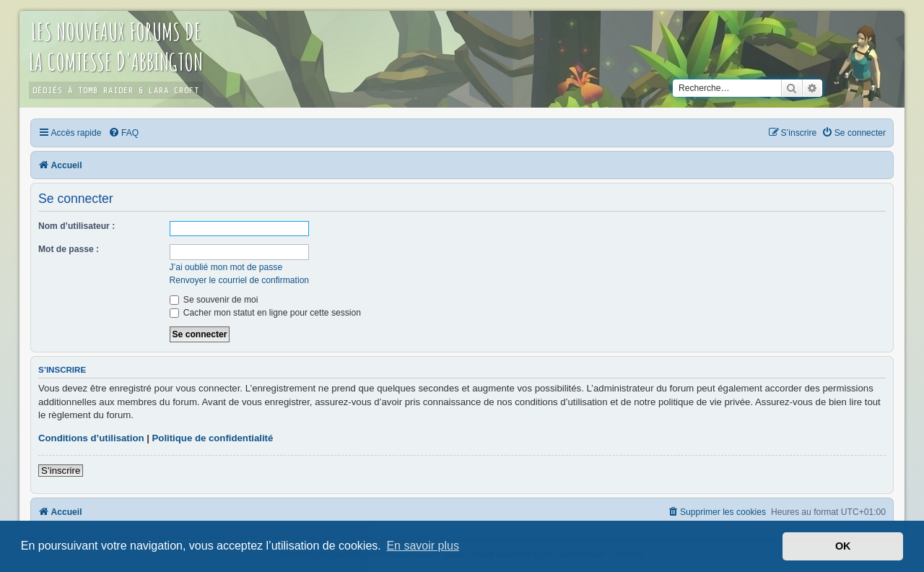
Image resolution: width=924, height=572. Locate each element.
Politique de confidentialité (213, 438)
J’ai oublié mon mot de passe (226, 267)
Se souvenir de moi (214, 300)
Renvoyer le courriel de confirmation (240, 280)
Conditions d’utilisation (91, 438)
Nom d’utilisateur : (77, 226)
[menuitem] (123, 133)
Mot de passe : (69, 249)
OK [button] (843, 546)
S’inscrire (61, 471)
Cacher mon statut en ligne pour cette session (265, 313)
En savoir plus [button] (423, 546)
